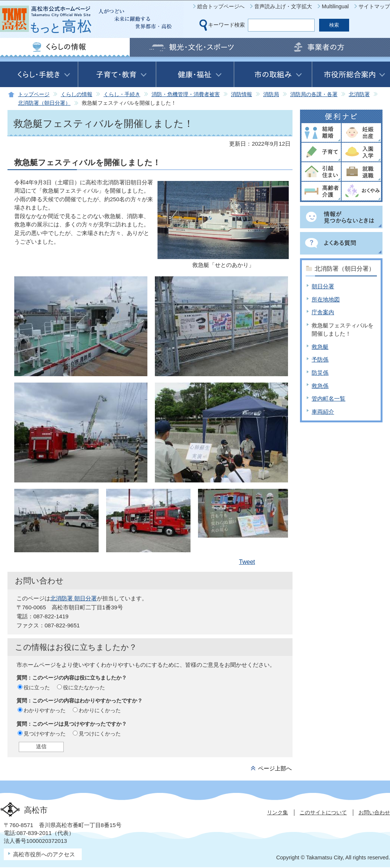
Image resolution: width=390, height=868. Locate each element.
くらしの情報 (76, 94)
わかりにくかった (100, 710)
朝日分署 (323, 286)
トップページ (34, 94)
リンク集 (277, 812)
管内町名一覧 (328, 399)
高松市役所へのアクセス (44, 854)
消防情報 (241, 94)
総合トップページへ (221, 6)
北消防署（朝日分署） (44, 103)
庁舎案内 (323, 312)
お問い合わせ (374, 812)
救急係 (320, 386)
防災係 (320, 373)
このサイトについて (323, 812)
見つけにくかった (100, 734)
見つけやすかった (45, 734)
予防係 (320, 359)
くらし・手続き (122, 94)
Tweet (247, 562)
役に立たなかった (84, 687)
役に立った (37, 687)
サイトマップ (374, 6)
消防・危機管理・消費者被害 (186, 94)
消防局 (271, 94)
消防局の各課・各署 (314, 94)
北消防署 (359, 94)
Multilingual (335, 6)
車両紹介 (323, 412)
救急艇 (320, 347)
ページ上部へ (275, 768)
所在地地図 (326, 299)
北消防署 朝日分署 (73, 598)
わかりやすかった (45, 710)
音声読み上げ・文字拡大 (283, 6)
